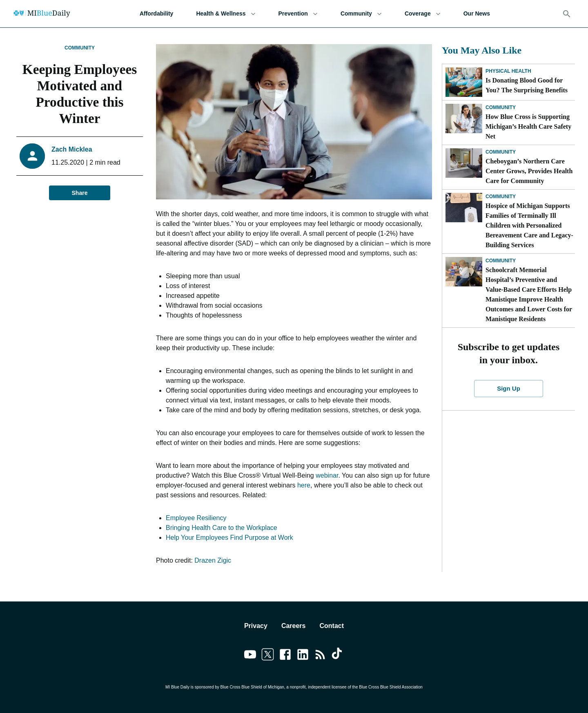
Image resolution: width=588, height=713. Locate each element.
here (304, 485)
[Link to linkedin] (303, 656)
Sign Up (509, 389)
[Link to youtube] (250, 656)
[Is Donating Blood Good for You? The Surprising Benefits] (464, 82)
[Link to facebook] (285, 656)
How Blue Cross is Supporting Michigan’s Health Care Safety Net (528, 126)
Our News (477, 14)
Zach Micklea (72, 149)
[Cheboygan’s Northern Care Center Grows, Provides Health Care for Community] (464, 163)
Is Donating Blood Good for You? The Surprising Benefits (527, 85)
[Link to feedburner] (320, 656)
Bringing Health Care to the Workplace (222, 528)
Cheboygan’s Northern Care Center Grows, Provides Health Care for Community (529, 171)
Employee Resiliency (196, 518)
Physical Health (508, 71)
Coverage (423, 14)
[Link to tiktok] (338, 656)
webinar (327, 475)
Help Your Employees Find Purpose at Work (229, 538)
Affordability (156, 14)
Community (361, 14)
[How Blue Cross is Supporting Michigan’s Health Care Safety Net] (464, 118)
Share (80, 193)
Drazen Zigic (213, 560)
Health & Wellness (226, 14)
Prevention (298, 14)
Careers (294, 626)
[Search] (567, 14)
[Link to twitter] (268, 656)
